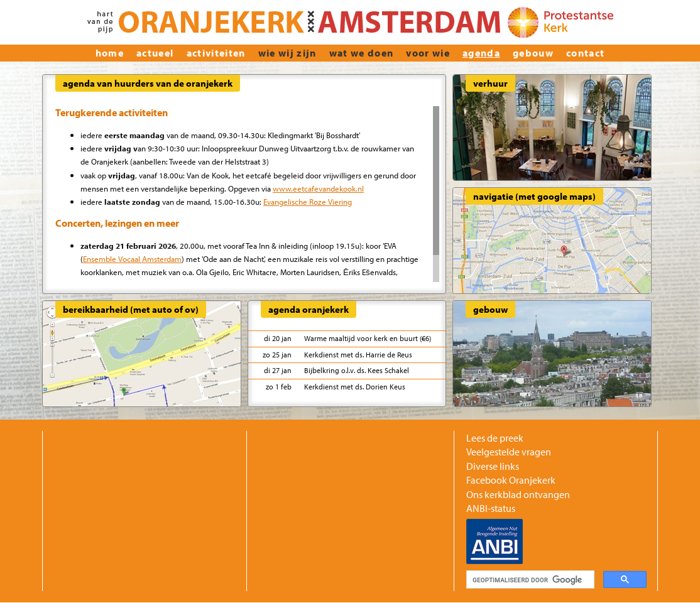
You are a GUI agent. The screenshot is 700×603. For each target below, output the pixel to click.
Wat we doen (362, 53)
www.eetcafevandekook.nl (318, 188)
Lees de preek (495, 438)
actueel (155, 53)
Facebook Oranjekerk (511, 480)
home (110, 53)
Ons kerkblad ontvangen (518, 494)
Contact (585, 53)
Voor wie (428, 53)
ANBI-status (491, 508)
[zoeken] (529, 580)
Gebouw (533, 53)
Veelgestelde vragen (509, 452)
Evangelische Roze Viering (308, 201)
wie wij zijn (287, 53)
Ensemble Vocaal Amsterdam (132, 258)
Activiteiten (216, 53)
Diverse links (493, 466)
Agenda (481, 53)
